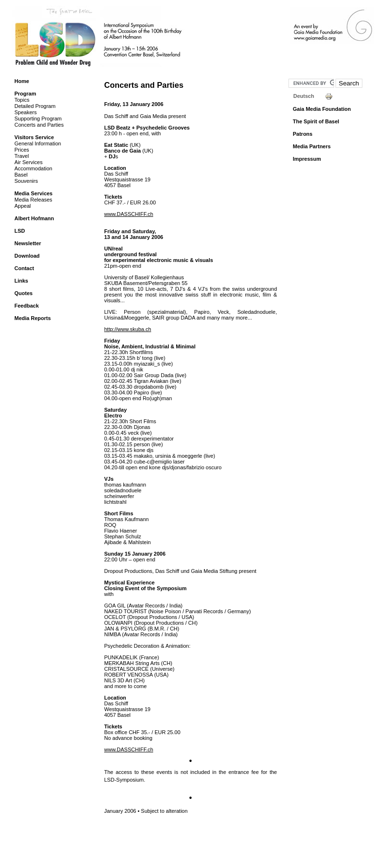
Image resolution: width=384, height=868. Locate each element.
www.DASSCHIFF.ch (129, 214)
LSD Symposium (146, 30)
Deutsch (304, 96)
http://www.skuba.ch (128, 329)
